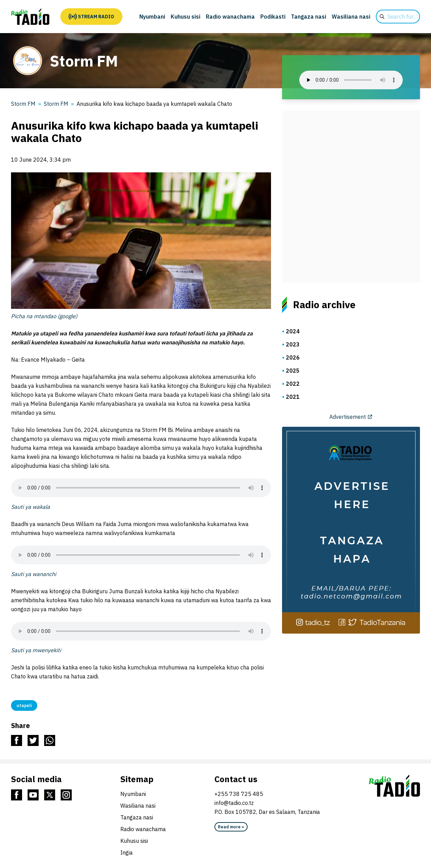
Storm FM (56, 104)
